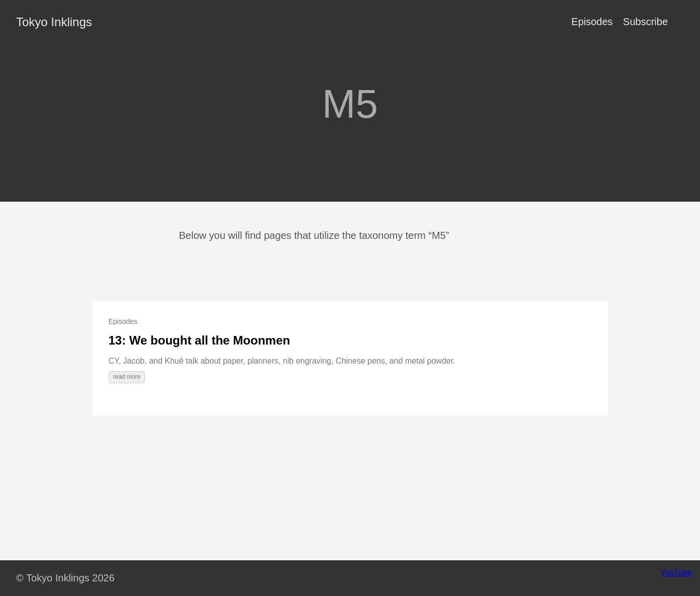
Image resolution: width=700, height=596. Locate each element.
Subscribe (645, 22)
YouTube (676, 573)
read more (127, 377)
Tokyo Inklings (54, 22)
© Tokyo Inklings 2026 (65, 578)
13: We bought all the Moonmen (200, 340)
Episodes (592, 22)
